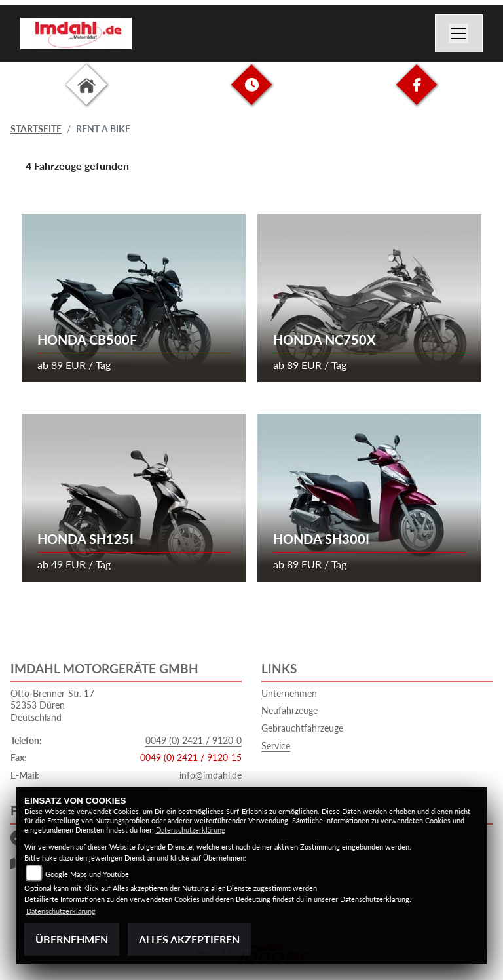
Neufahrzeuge (289, 710)
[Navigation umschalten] (459, 33)
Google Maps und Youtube (87, 874)
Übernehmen (72, 939)
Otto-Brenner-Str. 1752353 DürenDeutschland (52, 705)
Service (276, 746)
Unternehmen (289, 693)
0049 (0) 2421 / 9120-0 (194, 740)
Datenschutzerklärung (191, 830)
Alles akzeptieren (189, 939)
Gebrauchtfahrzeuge (302, 728)
